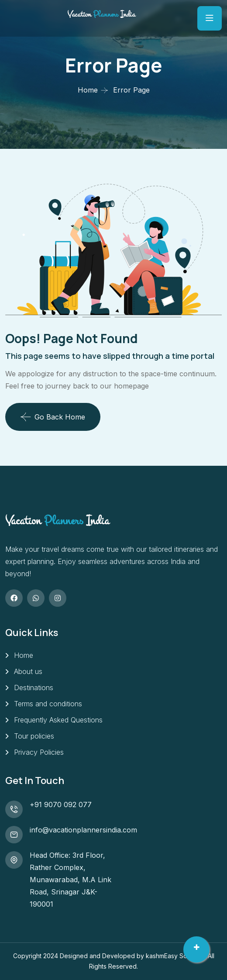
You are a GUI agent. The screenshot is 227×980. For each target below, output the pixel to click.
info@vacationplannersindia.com (83, 830)
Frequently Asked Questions (58, 720)
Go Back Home (53, 417)
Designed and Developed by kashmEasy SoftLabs (132, 956)
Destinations (34, 688)
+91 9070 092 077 (61, 805)
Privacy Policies (39, 752)
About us (28, 671)
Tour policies (34, 736)
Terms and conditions (48, 704)
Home (88, 90)
